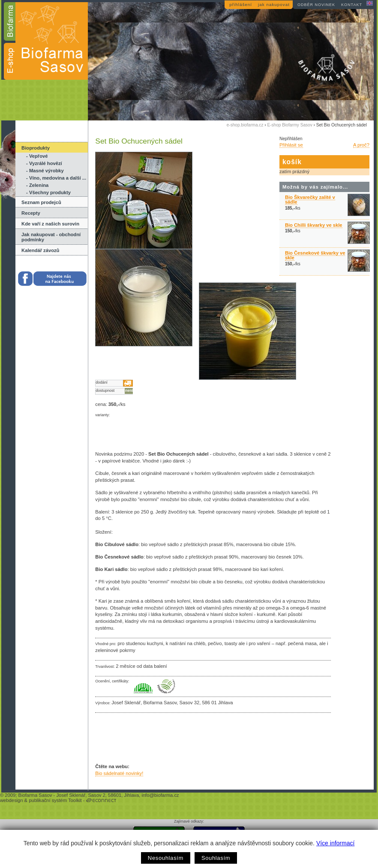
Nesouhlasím (166, 858)
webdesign (12, 800)
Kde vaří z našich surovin (50, 224)
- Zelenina (37, 185)
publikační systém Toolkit (55, 800)
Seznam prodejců (41, 202)
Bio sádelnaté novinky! (119, 773)
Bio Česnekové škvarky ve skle (315, 255)
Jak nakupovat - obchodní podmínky (51, 237)
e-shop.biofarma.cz (245, 125)
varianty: (102, 415)
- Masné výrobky (45, 171)
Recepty (31, 213)
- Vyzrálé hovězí (44, 163)
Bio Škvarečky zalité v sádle (310, 200)
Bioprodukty (36, 148)
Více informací (335, 843)
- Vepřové (37, 156)
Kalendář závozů (40, 250)
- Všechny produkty (48, 192)
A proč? (361, 145)
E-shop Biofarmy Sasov (289, 125)
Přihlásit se (291, 145)
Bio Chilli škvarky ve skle (314, 225)
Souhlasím (216, 858)
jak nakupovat (274, 5)
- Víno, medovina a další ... (56, 178)
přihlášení (241, 5)
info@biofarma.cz (160, 795)
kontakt (352, 5)
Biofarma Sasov (35, 795)
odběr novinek (316, 5)
